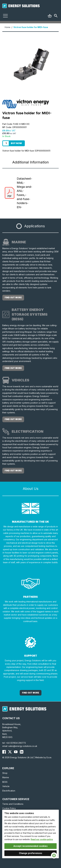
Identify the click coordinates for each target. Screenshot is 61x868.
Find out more (13, 297)
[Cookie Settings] (54, 855)
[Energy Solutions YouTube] (16, 752)
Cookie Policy (9, 808)
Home (8, 27)
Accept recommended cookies (31, 846)
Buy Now (16, 143)
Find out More (31, 693)
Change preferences (31, 853)
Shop (5, 773)
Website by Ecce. (43, 757)
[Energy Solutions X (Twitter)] (10, 752)
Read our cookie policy (42, 839)
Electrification (9, 791)
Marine (6, 777)
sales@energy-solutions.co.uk (23, 746)
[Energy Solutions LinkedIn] (22, 752)
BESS (5, 782)
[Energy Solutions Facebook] (4, 752)
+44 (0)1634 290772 (16, 743)
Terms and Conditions (13, 804)
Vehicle (6, 786)
